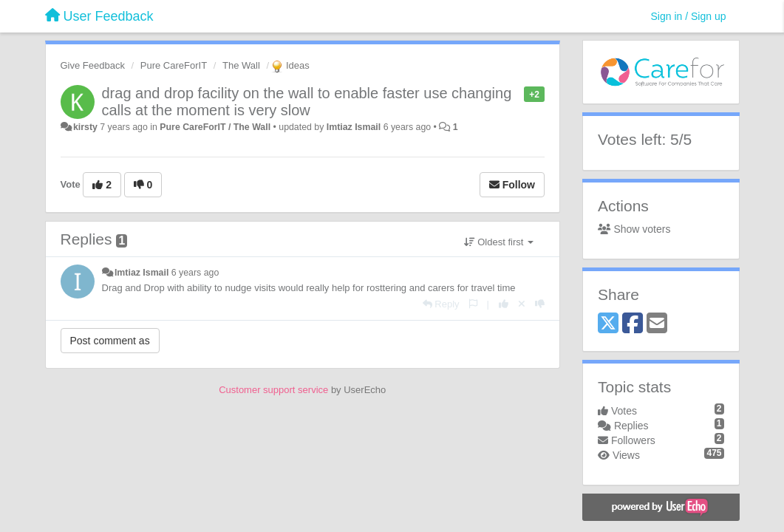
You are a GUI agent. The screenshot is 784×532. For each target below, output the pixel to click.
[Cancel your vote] (522, 304)
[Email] (657, 324)
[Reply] (441, 304)
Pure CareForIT (174, 65)
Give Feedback (93, 65)
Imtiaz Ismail (354, 127)
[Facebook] (633, 324)
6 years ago (195, 273)
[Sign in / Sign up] (689, 16)
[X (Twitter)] (608, 324)
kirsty (85, 127)
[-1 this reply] (540, 304)
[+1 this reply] (504, 304)
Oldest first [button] (499, 242)
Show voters (634, 229)
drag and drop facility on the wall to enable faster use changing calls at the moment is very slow (307, 102)
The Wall (241, 65)
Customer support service (273, 390)
